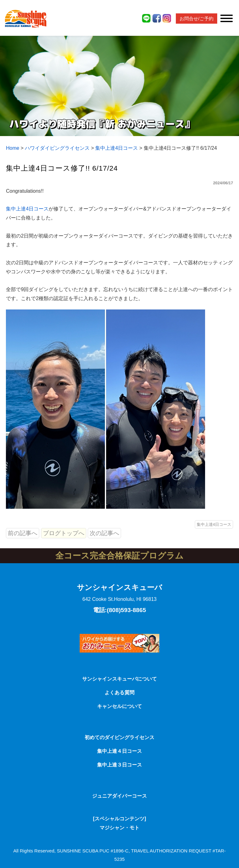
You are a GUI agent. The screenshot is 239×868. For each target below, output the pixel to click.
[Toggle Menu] (227, 18)
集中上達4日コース (27, 209)
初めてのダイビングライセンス (119, 737)
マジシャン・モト (119, 828)
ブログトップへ (64, 533)
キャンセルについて (119, 706)
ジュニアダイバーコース (119, 796)
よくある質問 (119, 693)
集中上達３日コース (119, 765)
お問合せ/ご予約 (197, 19)
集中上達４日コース (119, 751)
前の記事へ (23, 533)
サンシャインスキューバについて (119, 679)
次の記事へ (104, 533)
